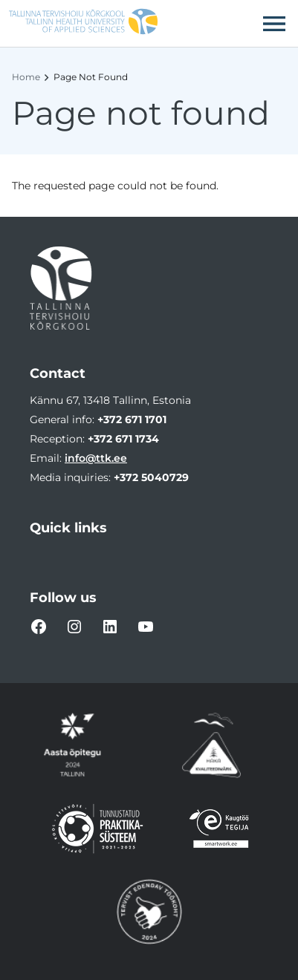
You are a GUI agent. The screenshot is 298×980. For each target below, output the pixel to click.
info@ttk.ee (96, 458)
